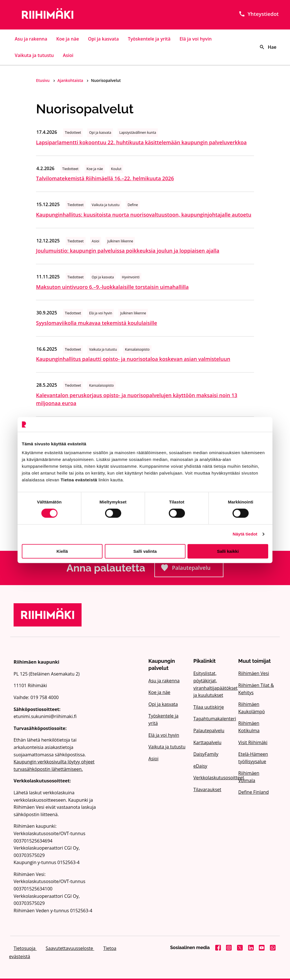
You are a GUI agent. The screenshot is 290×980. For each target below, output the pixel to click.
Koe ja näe (68, 39)
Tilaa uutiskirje (209, 707)
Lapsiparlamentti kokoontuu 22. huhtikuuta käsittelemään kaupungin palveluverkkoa (141, 142)
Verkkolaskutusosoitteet (213, 778)
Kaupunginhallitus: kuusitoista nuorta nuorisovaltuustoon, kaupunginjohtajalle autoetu (144, 215)
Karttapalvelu (207, 742)
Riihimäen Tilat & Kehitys (256, 689)
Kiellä (62, 551)
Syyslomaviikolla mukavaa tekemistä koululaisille (96, 323)
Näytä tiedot (245, 534)
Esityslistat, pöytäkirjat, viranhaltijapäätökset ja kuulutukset (213, 684)
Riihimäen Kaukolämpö (251, 708)
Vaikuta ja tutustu (34, 55)
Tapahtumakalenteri (213, 719)
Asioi (68, 55)
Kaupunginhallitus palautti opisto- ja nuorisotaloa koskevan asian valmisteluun (133, 359)
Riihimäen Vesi (254, 673)
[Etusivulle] (55, 15)
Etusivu (43, 80)
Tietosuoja (25, 948)
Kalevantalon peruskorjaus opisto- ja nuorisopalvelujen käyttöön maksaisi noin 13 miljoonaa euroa (137, 399)
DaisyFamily (206, 754)
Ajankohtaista (71, 80)
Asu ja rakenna (31, 39)
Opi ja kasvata (104, 39)
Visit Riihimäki (253, 742)
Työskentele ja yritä (149, 39)
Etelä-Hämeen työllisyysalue (253, 758)
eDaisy (200, 766)
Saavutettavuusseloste (70, 948)
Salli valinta (145, 551)
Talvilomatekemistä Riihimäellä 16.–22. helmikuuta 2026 (105, 178)
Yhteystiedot (259, 14)
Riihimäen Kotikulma (249, 727)
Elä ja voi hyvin (196, 39)
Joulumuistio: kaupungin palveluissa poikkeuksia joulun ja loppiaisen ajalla (128, 251)
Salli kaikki (228, 551)
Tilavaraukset (207, 789)
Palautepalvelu (192, 569)
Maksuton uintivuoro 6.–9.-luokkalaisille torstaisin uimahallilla (112, 287)
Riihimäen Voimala (249, 777)
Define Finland (253, 792)
